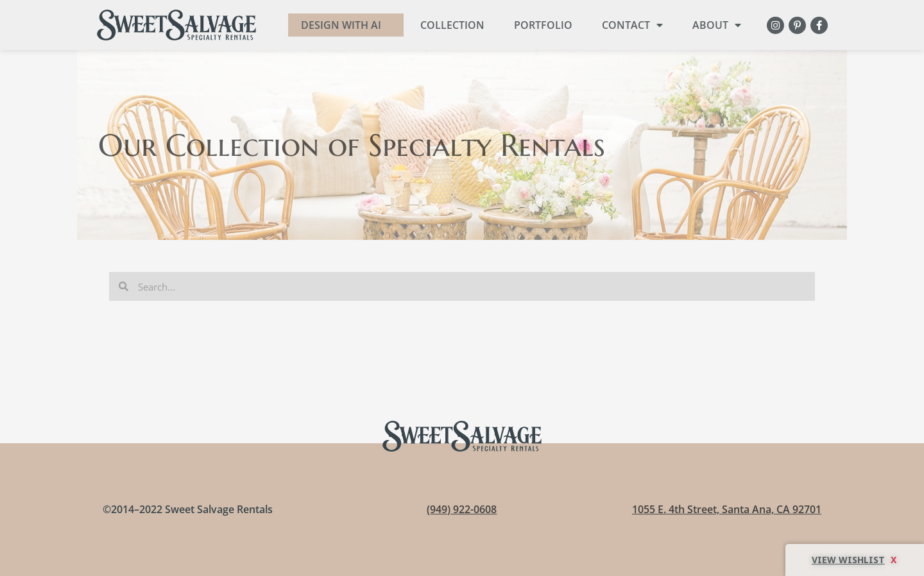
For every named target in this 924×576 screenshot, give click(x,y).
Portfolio (543, 25)
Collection (452, 25)
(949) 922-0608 (462, 509)
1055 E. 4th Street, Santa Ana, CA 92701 (727, 509)
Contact (632, 25)
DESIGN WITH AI (341, 25)
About (717, 25)
